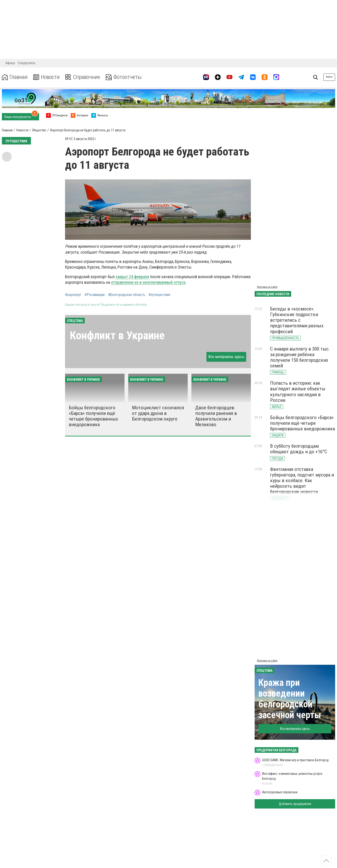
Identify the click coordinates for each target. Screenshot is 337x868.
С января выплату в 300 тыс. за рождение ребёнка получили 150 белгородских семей (300, 357)
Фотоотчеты (124, 77)
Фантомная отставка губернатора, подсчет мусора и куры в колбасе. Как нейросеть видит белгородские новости (302, 481)
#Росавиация (95, 295)
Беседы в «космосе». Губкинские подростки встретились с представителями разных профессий (297, 320)
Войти (329, 77)
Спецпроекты (26, 63)
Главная (15, 77)
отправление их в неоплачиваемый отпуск (148, 282)
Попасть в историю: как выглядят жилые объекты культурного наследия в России (298, 392)
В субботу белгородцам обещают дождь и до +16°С (299, 449)
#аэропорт (73, 295)
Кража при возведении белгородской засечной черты (290, 699)
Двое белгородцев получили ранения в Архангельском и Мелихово (216, 416)
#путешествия (159, 295)
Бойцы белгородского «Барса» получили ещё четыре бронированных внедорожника (93, 416)
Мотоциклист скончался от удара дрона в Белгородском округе (158, 413)
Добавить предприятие (295, 804)
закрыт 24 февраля (132, 277)
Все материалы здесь (226, 357)
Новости (46, 77)
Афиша (10, 63)
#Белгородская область (127, 295)
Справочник (83, 77)
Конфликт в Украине (117, 335)
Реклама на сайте (267, 287)
